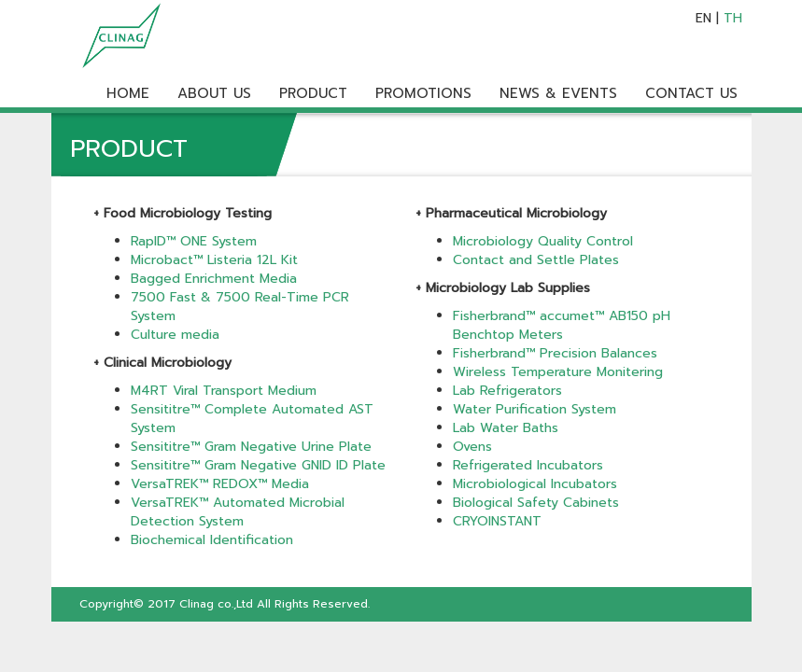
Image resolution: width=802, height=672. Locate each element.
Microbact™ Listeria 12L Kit (214, 260)
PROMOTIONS (423, 93)
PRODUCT (313, 93)
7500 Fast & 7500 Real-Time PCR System (240, 307)
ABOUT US (214, 93)
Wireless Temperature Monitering (558, 372)
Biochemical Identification (212, 540)
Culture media (175, 335)
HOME (128, 93)
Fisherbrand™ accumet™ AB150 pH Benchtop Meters (562, 325)
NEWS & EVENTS (558, 93)
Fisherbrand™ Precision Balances (555, 353)
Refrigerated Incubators (528, 465)
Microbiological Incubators (535, 484)
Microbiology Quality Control (543, 241)
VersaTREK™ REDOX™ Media (220, 484)
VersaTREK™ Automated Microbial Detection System (238, 512)
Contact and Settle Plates (536, 260)
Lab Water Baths (506, 428)
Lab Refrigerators (507, 391)
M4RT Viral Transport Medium (226, 391)
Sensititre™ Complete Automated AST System (252, 419)
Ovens (472, 447)
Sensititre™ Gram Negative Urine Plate (251, 447)
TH (733, 18)
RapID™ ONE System (194, 241)
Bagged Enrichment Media (214, 279)
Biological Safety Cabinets (536, 503)
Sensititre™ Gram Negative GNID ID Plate (258, 465)
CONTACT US (691, 93)
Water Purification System (535, 409)
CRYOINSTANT (497, 521)
